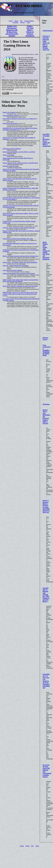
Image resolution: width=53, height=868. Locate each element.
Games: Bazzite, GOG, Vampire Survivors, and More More (20, 163)
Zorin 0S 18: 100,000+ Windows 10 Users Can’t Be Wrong (20, 286)
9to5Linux (46, 404)
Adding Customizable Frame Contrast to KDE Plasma (19, 273)
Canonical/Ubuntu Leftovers (11, 115)
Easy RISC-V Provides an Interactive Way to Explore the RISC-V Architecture (47, 140)
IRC (21, 21)
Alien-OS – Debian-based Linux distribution (16, 266)
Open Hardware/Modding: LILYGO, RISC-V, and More (19, 152)
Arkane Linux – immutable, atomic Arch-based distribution (20, 262)
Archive (22, 22)
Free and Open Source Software (13, 270)
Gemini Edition (29, 21)
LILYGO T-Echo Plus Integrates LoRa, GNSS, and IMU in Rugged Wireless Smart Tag (46, 43)
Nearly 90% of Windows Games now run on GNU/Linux (19, 119)
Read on (5, 93)
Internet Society (46, 339)
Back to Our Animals (9, 112)
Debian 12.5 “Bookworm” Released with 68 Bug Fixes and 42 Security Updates (12, 31)
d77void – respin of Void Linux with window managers (19, 228)
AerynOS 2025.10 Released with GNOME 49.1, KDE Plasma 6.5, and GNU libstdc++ (46, 595)
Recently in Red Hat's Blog (11, 166)
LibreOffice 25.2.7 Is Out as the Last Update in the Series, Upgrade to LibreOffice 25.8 (46, 681)
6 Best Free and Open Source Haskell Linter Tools (18, 239)
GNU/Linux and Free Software (12, 149)
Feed (28, 22)
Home (11, 21)
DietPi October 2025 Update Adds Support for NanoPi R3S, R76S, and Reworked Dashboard (46, 251)
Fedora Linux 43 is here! (10, 123)
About (16, 21)
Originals (15, 22)
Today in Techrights (9, 155)
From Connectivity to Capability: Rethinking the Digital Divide (47, 350)
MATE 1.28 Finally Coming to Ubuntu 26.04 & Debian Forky (21, 256)
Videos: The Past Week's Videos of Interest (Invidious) (30, 31)
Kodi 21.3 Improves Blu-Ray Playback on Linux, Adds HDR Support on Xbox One (46, 506)
